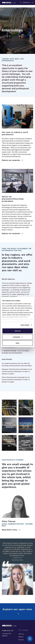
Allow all (17, 331)
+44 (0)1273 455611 (6, 635)
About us (21, 634)
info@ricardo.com (8, 631)
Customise (18, 337)
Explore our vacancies (11, 160)
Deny (17, 343)
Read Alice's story (10, 530)
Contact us (26, 3)
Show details (25, 325)
